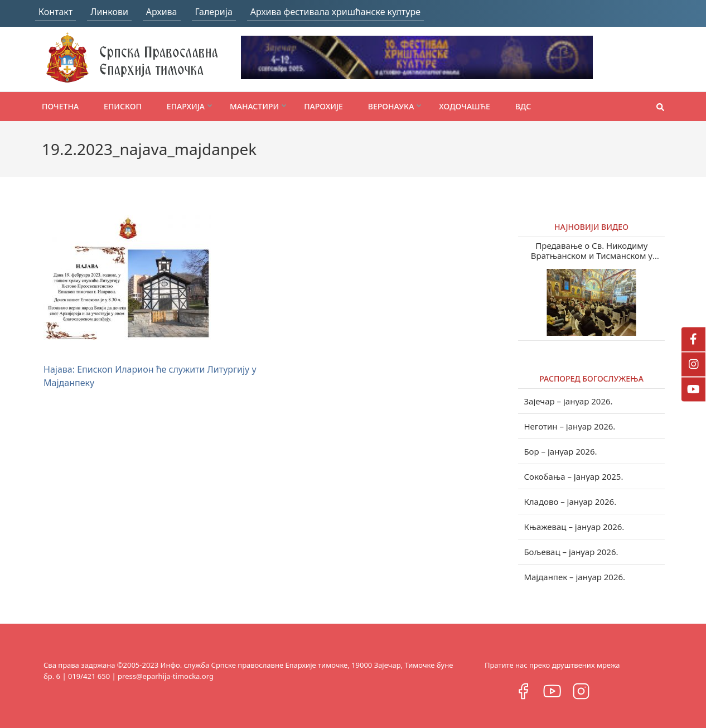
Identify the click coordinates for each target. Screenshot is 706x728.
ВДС (523, 106)
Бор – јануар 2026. (560, 451)
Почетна (60, 106)
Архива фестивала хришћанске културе (335, 12)
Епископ (123, 106)
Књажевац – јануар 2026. (574, 527)
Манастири (254, 106)
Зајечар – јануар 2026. (568, 401)
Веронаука (391, 106)
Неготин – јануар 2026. (569, 426)
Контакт (55, 12)
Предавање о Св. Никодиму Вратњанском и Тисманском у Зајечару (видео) (592, 250)
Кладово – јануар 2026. (570, 502)
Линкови (109, 12)
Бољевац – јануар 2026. (571, 552)
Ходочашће (464, 106)
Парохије (323, 106)
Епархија (186, 106)
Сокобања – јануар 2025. (573, 476)
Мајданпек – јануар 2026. (574, 577)
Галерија (214, 12)
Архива (162, 12)
